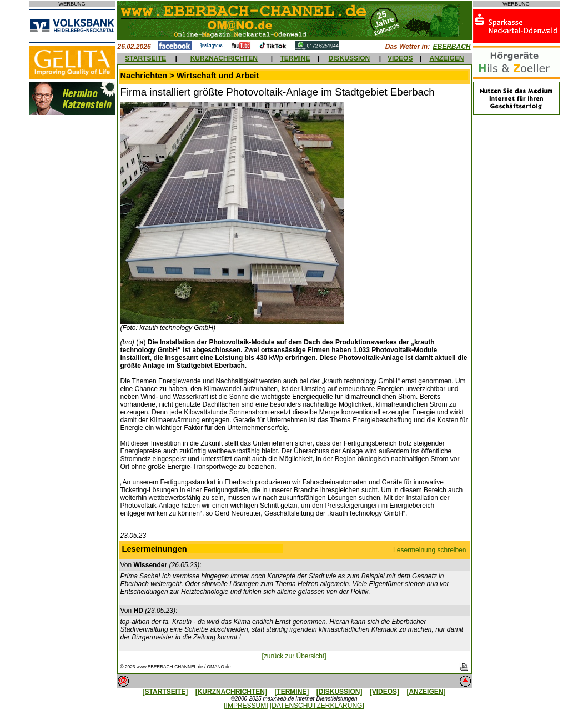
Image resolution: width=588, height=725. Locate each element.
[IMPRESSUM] (246, 706)
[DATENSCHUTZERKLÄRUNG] (317, 706)
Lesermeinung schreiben (429, 550)
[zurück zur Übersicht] (294, 656)
